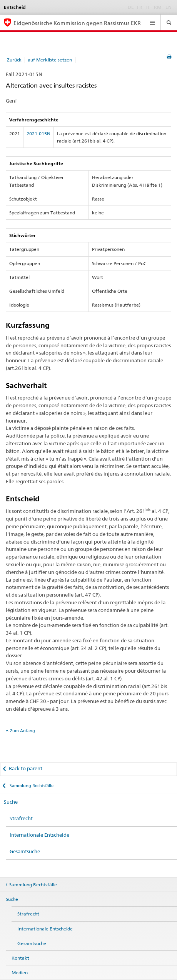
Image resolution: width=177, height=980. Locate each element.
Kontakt (20, 958)
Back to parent (26, 768)
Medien (20, 973)
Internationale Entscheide (39, 835)
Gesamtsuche (25, 851)
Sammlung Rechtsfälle (31, 786)
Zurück (14, 60)
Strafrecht (21, 818)
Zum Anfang (23, 731)
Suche (11, 802)
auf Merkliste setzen (50, 60)
